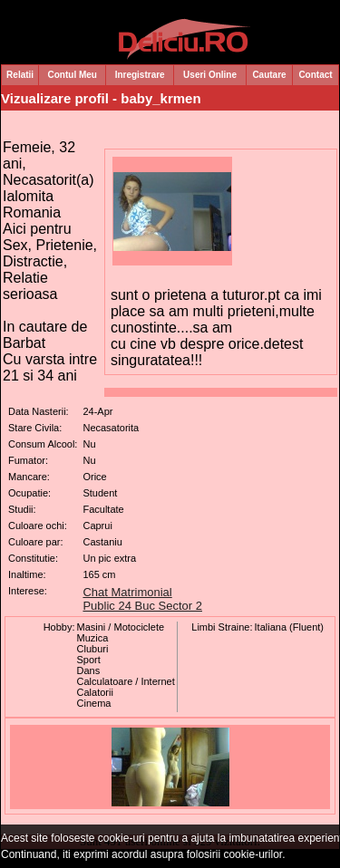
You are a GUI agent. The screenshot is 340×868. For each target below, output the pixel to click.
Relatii (20, 75)
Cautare (269, 75)
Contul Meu (73, 75)
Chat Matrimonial (127, 592)
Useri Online (210, 75)
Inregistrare (140, 75)
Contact (315, 75)
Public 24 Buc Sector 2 (142, 606)
